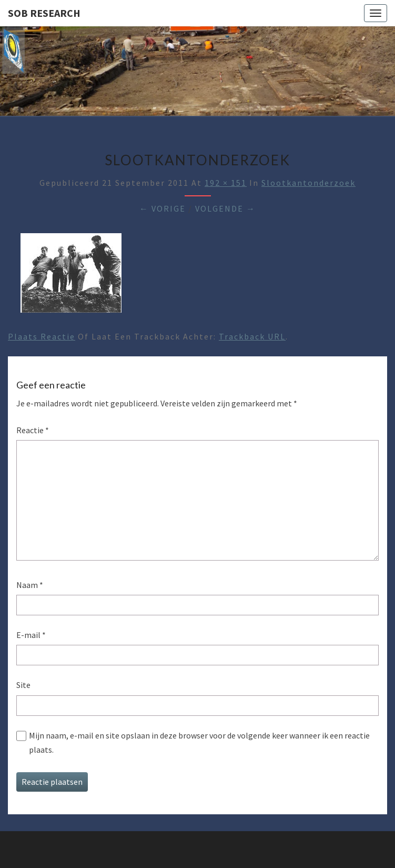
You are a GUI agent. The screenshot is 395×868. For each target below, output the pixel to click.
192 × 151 (226, 183)
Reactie (33, 430)
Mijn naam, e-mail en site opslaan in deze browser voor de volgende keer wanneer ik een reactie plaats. (199, 742)
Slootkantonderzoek (308, 183)
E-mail (31, 635)
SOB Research (44, 13)
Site (23, 685)
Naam (30, 585)
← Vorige (163, 208)
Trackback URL (252, 336)
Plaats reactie (42, 336)
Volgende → (225, 208)
